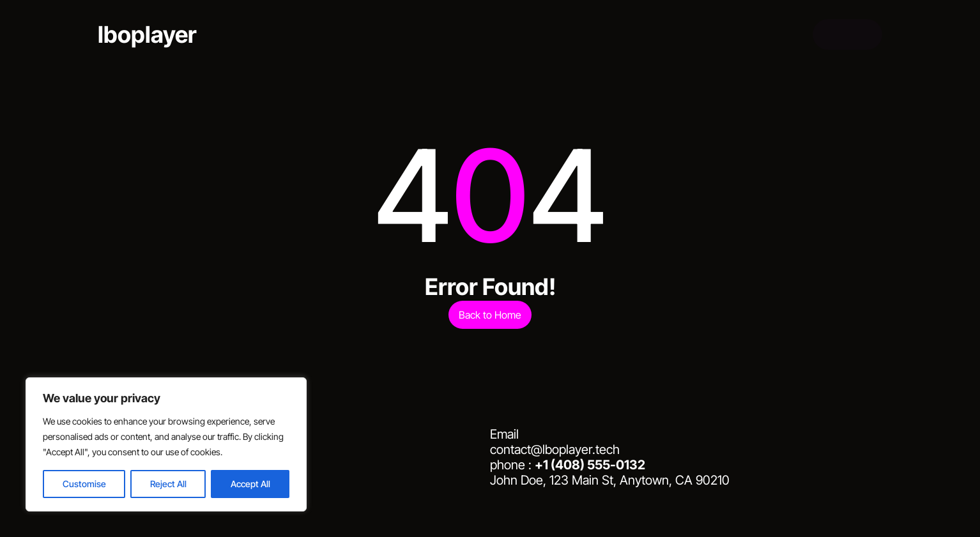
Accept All (250, 484)
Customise (84, 484)
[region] (166, 444)
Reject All (168, 484)
